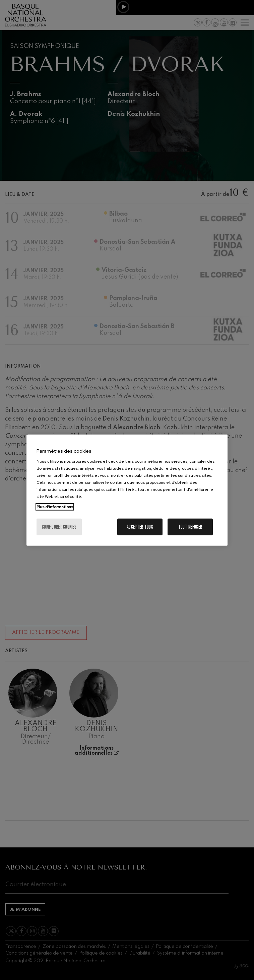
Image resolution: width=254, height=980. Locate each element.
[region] (127, 490)
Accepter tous (140, 527)
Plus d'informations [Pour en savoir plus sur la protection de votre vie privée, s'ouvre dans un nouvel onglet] (55, 507)
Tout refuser (190, 527)
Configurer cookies (59, 527)
